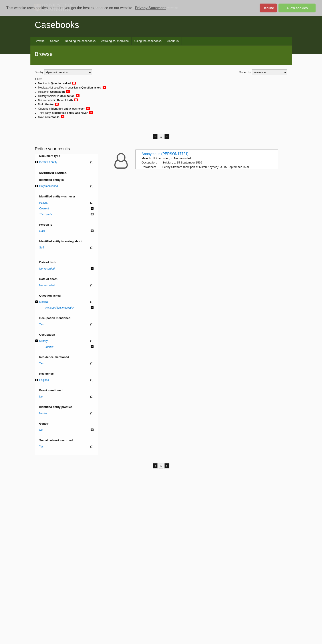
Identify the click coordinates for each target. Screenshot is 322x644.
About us (173, 41)
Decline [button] (268, 8)
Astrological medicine (115, 41)
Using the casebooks (148, 41)
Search (55, 41)
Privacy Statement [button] (150, 8)
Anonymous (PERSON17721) (165, 154)
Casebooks (57, 25)
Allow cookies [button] (297, 8)
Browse (40, 41)
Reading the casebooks (80, 41)
